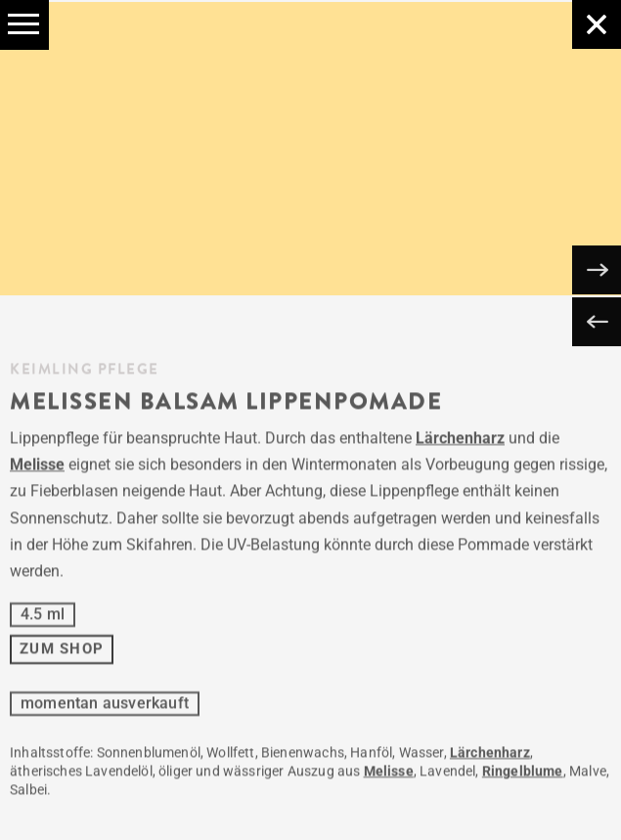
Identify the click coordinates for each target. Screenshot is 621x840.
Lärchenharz (460, 442)
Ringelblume (523, 774)
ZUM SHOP (62, 652)
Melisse (37, 468)
